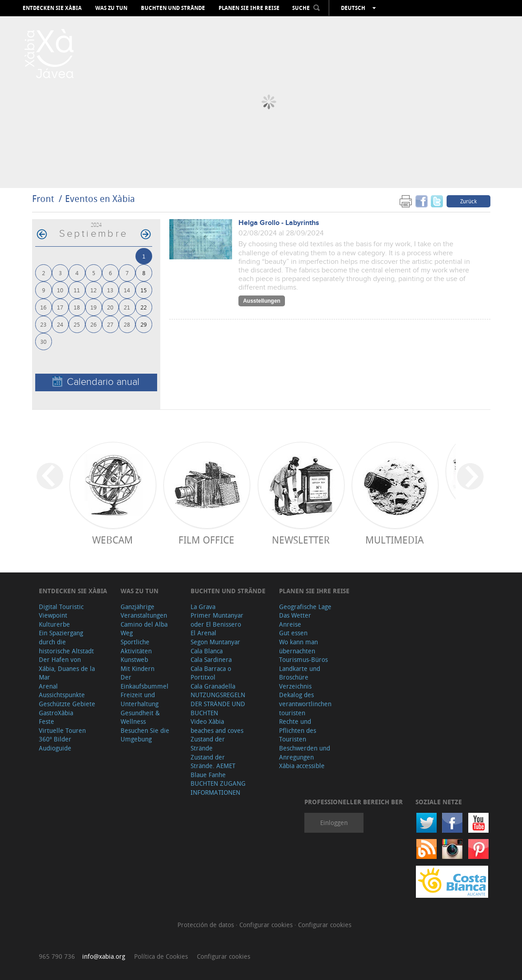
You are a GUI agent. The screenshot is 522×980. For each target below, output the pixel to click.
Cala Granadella (213, 686)
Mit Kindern (137, 668)
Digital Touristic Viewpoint (61, 611)
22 (144, 307)
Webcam (112, 540)
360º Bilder (55, 739)
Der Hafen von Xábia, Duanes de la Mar (67, 668)
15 (144, 290)
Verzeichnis (295, 686)
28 (127, 324)
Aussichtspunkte (62, 695)
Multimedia (394, 540)
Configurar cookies (267, 925)
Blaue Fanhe (208, 775)
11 (77, 290)
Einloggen (334, 823)
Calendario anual (96, 382)
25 (77, 324)
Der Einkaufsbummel (144, 682)
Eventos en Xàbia (100, 199)
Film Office (206, 540)
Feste (47, 721)
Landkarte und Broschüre (300, 673)
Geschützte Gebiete (67, 704)
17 (60, 307)
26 (93, 324)
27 (110, 324)
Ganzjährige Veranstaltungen (144, 611)
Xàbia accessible (302, 766)
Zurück (468, 201)
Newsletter (301, 540)
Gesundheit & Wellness (140, 717)
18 (77, 307)
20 (110, 307)
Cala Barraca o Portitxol (211, 673)
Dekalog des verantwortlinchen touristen (305, 703)
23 (43, 324)
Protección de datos (207, 925)
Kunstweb (134, 659)
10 (60, 290)
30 (43, 341)
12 (93, 290)
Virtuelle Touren (62, 730)
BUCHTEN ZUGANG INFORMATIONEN (218, 788)
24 (60, 324)
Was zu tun (111, 8)
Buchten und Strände (173, 8)
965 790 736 (57, 956)
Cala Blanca (207, 651)
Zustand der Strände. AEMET (213, 762)
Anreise (290, 624)
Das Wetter (295, 615)
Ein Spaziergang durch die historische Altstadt (66, 642)
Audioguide (55, 748)
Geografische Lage (305, 607)
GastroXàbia (56, 713)
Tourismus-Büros (303, 659)
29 (144, 324)
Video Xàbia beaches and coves (217, 726)
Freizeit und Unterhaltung (140, 699)
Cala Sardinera (211, 659)
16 (43, 307)
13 (110, 290)
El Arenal (203, 633)
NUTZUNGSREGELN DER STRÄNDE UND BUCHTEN (218, 703)
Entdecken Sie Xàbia (52, 8)
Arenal (48, 686)
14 (127, 290)
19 (93, 307)
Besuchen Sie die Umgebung (145, 735)
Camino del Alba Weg (144, 629)
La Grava (203, 607)
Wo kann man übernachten (298, 646)
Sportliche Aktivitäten (136, 646)
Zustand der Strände (208, 743)
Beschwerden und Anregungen (305, 753)
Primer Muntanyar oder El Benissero (217, 620)
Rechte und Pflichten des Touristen (298, 730)
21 (127, 307)
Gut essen (293, 633)
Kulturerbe (54, 624)
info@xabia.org (104, 956)
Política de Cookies (161, 956)
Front (43, 199)
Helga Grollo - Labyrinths (279, 223)
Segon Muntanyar (215, 642)
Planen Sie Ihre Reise (249, 8)
